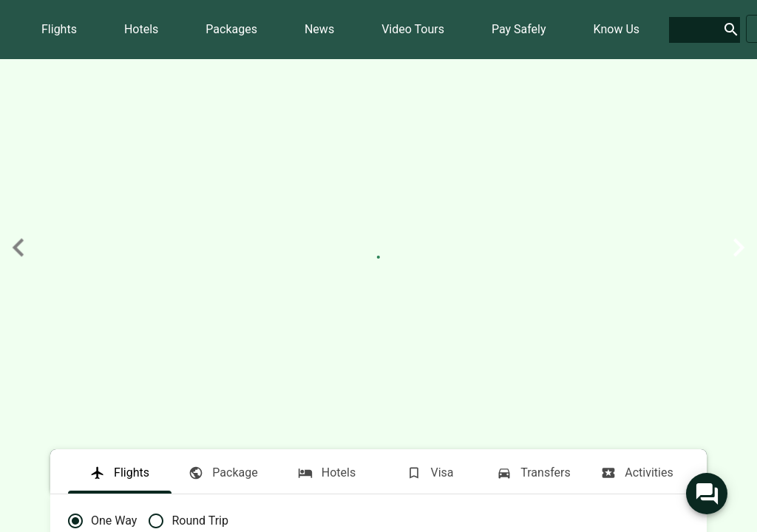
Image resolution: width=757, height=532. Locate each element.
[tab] (120, 471)
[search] (693, 30)
